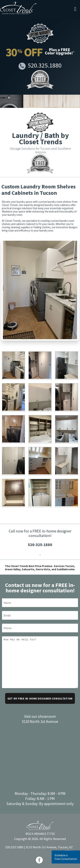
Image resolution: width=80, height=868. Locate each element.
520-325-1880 (40, 545)
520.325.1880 (40, 66)
